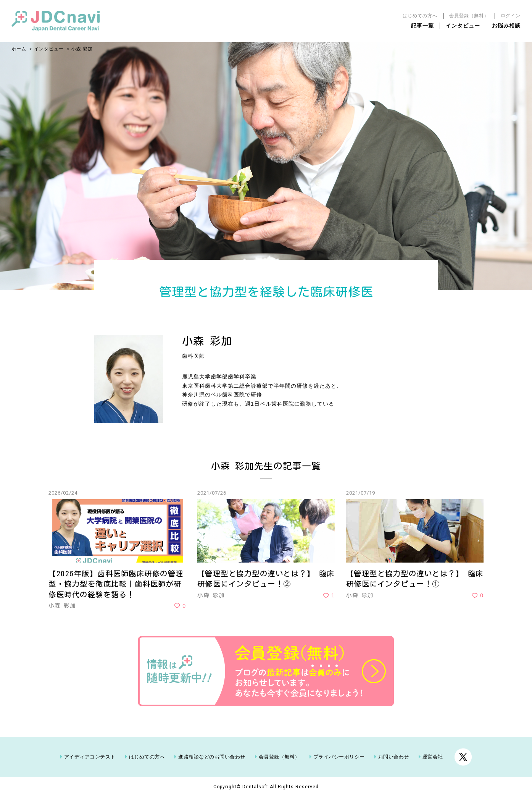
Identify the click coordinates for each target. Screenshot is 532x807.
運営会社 (433, 767)
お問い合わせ (394, 767)
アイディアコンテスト (90, 767)
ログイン (511, 16)
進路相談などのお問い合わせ (212, 767)
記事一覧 (422, 26)
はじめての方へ (420, 16)
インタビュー (463, 26)
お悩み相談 (506, 26)
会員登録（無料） (469, 16)
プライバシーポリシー (339, 767)
